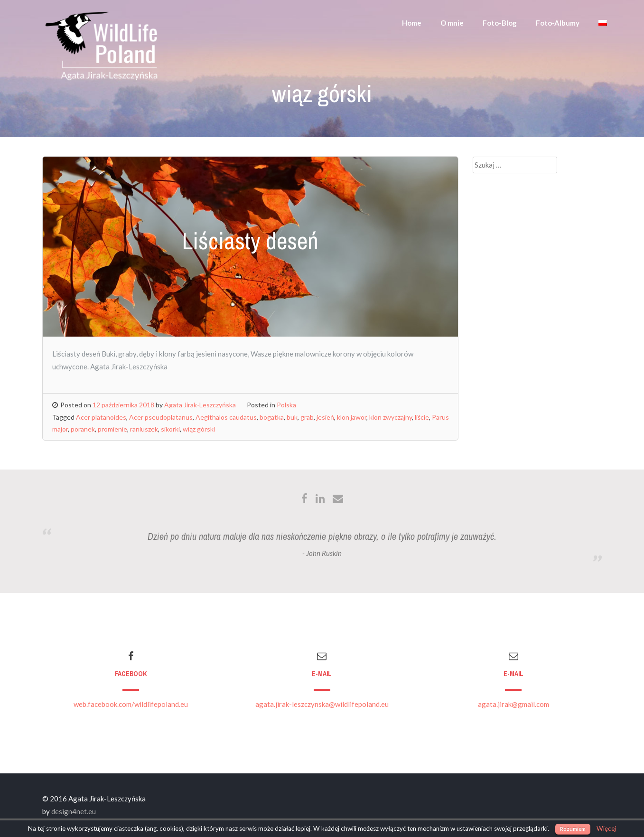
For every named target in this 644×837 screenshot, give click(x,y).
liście (422, 417)
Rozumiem (573, 829)
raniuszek (144, 429)
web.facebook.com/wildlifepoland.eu (131, 704)
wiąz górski (199, 429)
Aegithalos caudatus (226, 417)
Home (412, 23)
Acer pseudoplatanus (161, 417)
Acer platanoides (101, 417)
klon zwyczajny (391, 417)
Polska (286, 405)
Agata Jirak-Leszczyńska (200, 405)
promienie (112, 429)
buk (292, 417)
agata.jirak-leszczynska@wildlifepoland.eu (322, 704)
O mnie (452, 23)
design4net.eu (74, 811)
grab (307, 417)
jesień (325, 417)
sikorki (170, 429)
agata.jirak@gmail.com (513, 704)
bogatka (272, 417)
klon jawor (352, 417)
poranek (83, 429)
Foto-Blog (500, 23)
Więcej (606, 828)
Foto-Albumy (558, 23)
